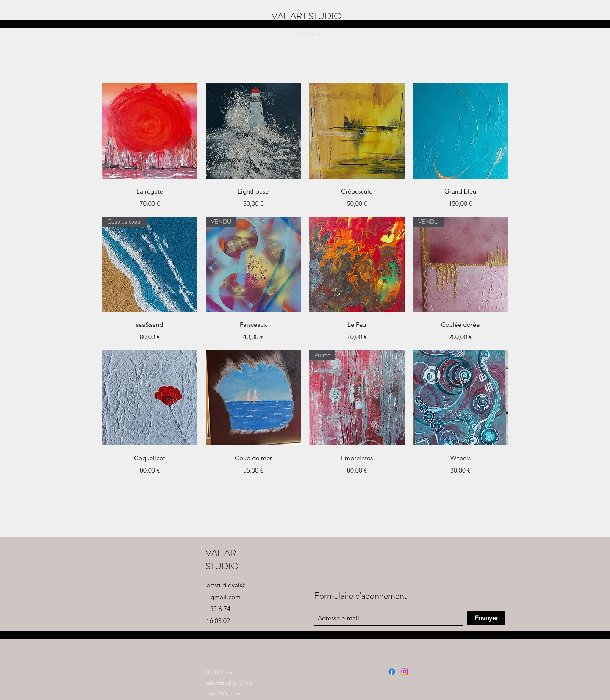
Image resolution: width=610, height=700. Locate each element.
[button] (571, 34)
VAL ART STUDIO (223, 559)
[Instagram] (405, 672)
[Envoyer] (486, 618)
